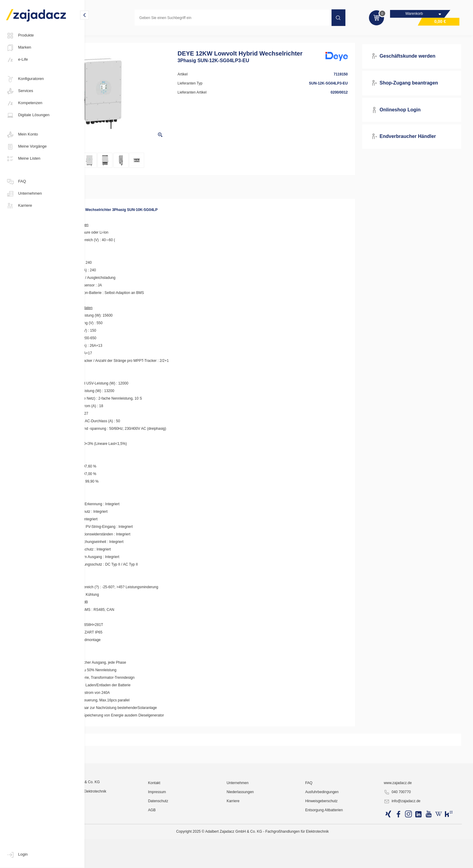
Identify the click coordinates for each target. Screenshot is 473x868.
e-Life (17, 60)
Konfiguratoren (25, 79)
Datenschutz (197, 860)
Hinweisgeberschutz (341, 860)
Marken (19, 48)
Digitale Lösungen (28, 115)
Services (20, 91)
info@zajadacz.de (413, 861)
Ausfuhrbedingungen (342, 851)
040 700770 (408, 852)
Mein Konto (22, 135)
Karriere (19, 206)
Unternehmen (24, 194)
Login (17, 855)
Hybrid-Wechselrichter (190, 37)
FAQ (16, 182)
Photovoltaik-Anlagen (111, 37)
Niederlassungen (270, 851)
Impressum (196, 851)
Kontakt (193, 842)
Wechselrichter (150, 37)
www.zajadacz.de (408, 842)
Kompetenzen (24, 103)
